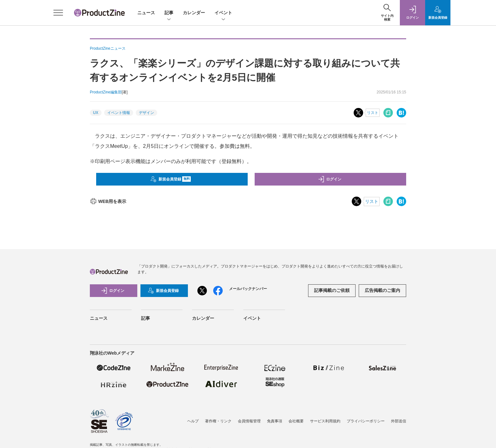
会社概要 (296, 421)
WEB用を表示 (108, 201)
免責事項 (275, 421)
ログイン (330, 179)
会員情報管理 (249, 421)
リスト (373, 113)
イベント (223, 13)
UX (96, 113)
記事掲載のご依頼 (332, 290)
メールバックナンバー (248, 289)
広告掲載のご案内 (382, 290)
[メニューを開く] (58, 13)
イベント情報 (119, 113)
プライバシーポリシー (366, 421)
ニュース (146, 13)
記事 (169, 13)
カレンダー (194, 13)
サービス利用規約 (325, 421)
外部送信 (399, 421)
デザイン (146, 113)
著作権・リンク (218, 421)
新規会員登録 (171, 179)
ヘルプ (193, 421)
